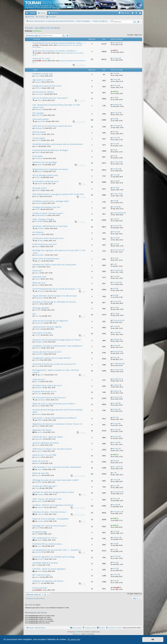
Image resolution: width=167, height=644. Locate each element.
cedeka (37, 279)
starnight (116, 505)
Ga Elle (37, 177)
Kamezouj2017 (39, 255)
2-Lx (114, 550)
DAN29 (37, 152)
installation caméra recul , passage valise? (51, 201)
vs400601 (41, 228)
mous (37, 366)
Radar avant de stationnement (46, 258)
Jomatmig (116, 58)
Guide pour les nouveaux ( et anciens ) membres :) (55, 51)
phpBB (78, 632)
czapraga (116, 207)
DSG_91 (38, 394)
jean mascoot (117, 370)
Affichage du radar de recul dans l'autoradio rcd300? (56, 480)
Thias (39, 100)
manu (39, 546)
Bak (36, 534)
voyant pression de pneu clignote (47, 327)
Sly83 (115, 98)
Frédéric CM (117, 194)
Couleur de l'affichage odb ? (45, 486)
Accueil (33, 13)
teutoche (40, 507)
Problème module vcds (43, 74)
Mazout (37, 406)
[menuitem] (124, 13)
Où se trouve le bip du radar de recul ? (49, 398)
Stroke (115, 307)
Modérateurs (38, 31)
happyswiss (38, 439)
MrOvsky (38, 88)
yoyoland (40, 521)
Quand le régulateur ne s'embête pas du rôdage (54, 557)
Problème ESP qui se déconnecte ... (48, 544)
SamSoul (38, 414)
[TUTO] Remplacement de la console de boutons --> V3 (56, 289)
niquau (37, 246)
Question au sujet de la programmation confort (53, 492)
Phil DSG (40, 559)
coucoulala (38, 158)
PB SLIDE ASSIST (40, 188)
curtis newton (39, 94)
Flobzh (37, 426)
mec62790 (116, 169)
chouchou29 (117, 162)
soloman (116, 480)
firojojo (115, 219)
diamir (39, 469)
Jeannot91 (38, 501)
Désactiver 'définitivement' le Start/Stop (50, 226)
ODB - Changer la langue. (44, 219)
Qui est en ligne (33, 605)
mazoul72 (116, 301)
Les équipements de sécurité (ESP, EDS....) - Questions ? (57, 550)
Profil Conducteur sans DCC (45, 244)
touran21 (38, 475)
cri (114, 473)
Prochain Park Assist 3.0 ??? (44, 391)
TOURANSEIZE (118, 364)
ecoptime (38, 134)
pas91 (39, 432)
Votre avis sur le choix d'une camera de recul (52, 126)
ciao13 (37, 76)
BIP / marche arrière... (42, 575)
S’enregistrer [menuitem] (141, 13)
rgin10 (37, 285)
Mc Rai (115, 313)
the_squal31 (117, 467)
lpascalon (116, 436)
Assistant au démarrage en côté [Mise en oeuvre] (54, 302)
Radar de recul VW (41, 473)
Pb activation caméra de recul (45, 181)
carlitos (115, 531)
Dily (36, 146)
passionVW (41, 121)
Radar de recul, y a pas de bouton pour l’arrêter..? (54, 404)
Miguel (37, 463)
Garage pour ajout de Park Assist (47, 86)
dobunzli (37, 348)
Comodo (40, 514)
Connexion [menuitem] (137, 13)
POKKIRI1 (38, 482)
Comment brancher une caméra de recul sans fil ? (54, 364)
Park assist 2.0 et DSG (42, 333)
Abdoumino (117, 397)
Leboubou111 (117, 492)
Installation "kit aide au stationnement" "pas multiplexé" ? (58, 346)
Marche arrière (39, 132)
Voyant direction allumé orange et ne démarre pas (55, 296)
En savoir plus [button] (74, 639)
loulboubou (38, 109)
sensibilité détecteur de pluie (45, 563)
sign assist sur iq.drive (42, 80)
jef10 (39, 53)
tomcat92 (40, 291)
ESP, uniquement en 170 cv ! (45, 538)
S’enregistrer (52, 17)
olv (36, 267)
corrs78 (37, 335)
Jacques (40, 494)
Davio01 (37, 234)
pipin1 (37, 273)
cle (36, 565)
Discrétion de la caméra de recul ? (47, 385)
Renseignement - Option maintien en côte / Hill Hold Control (55, 371)
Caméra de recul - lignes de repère (48, 437)
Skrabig (40, 241)
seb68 (39, 165)
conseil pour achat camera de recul (48, 238)
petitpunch (116, 537)
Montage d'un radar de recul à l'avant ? (50, 526)
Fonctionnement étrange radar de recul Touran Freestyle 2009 (57, 411)
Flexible (37, 329)
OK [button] (153, 639)
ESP (34, 314)
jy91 (39, 261)
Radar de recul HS (40, 461)
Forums (43, 13)
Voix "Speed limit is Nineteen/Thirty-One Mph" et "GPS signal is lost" (56, 106)
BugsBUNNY (117, 379)
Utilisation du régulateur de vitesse (48, 581)
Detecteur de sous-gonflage (45, 162)
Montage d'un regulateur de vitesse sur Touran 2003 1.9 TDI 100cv (59, 251)
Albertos (116, 499)
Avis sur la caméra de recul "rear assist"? (50, 98)
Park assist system (41, 119)
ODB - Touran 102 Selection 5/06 (47, 499)
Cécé (37, 360)
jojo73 (37, 381)
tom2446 (38, 310)
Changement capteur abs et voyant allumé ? (52, 358)
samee (37, 445)
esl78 (42, 375)
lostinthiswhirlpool (40, 215)
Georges (38, 82)
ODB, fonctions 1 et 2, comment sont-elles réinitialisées (57, 467)
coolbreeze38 (39, 323)
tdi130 (39, 571)
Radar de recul (39, 283)
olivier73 (116, 574)
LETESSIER (39, 221)
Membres (54, 13)
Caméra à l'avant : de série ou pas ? (48, 213)
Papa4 (40, 540)
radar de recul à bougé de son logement (50, 321)
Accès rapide (27, 13)
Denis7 (37, 209)
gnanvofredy (117, 43)
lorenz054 (38, 61)
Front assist (38, 156)
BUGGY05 (38, 115)
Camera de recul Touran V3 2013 (47, 352)
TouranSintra (117, 270)
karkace (37, 457)
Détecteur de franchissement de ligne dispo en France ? (57, 340)
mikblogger (38, 342)
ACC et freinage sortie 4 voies (45, 175)
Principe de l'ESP (40, 588)
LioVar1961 (117, 282)
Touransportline (118, 320)
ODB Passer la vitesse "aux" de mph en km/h (52, 449)
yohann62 (38, 203)
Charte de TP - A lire (41, 59)
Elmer (37, 528)
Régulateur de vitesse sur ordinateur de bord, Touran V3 (57, 424)
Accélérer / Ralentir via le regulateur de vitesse (53, 505)
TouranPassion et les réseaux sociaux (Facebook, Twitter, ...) (59, 43)
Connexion (41, 17)
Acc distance (38, 232)
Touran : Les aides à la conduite (42, 28)
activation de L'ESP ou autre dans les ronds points (54, 265)
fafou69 (40, 184)
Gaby (37, 45)
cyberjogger (38, 128)
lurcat (37, 488)
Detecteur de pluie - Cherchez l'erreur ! (50, 512)
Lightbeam (38, 388)
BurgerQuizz (39, 298)
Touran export (39, 138)
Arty (79, 634)
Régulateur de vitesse (42, 430)
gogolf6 (115, 181)
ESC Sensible (38, 113)
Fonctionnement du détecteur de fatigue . (51, 150)
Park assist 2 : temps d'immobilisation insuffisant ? (55, 418)
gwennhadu (41, 400)
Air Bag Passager (40, 532)
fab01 (115, 91)
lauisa (37, 577)
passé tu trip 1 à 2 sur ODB (44, 455)
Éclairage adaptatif (41, 308)
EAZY (115, 417)
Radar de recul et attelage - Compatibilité (50, 519)
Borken (40, 171)
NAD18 (37, 190)
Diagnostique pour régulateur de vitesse (50, 169)
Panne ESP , (38, 271)
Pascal (115, 144)
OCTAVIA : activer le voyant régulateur (49, 569)
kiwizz (115, 562)
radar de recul (39, 379)
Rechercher (31, 17)
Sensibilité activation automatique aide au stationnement (58, 144)
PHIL (36, 316)
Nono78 (37, 140)
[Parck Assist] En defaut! (43, 92)
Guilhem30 (116, 226)
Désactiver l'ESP (39, 277)
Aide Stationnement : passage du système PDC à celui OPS (58, 194)
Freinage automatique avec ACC (46, 207)
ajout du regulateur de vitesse (46, 443)
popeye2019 (39, 354)
